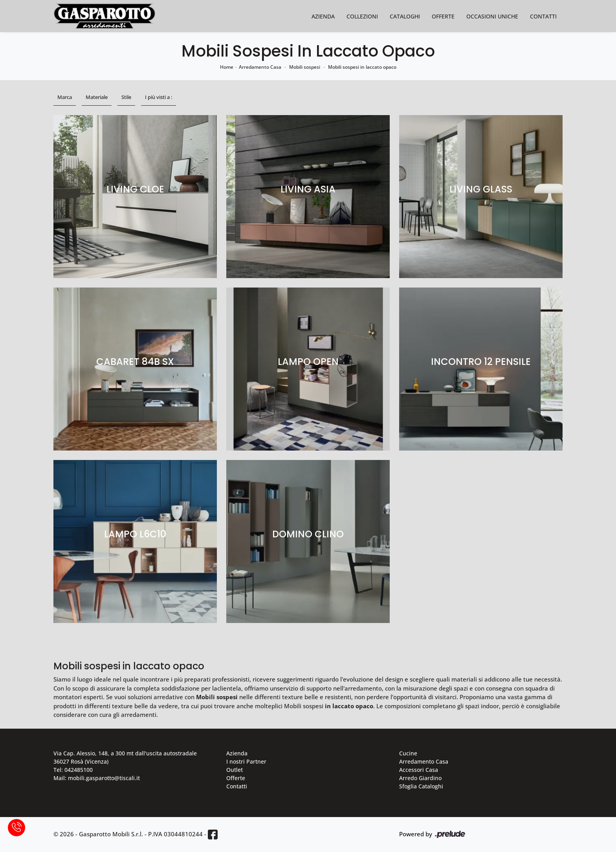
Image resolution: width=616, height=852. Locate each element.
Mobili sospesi (305, 67)
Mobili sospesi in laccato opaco (362, 67)
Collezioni (362, 16)
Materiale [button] (97, 97)
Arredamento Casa (260, 67)
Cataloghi (405, 16)
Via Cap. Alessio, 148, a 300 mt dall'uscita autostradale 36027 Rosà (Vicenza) (125, 757)
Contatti (543, 16)
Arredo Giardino (420, 778)
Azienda (323, 16)
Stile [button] (126, 97)
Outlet (235, 770)
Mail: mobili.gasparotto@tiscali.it (97, 778)
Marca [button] (65, 97)
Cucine (408, 753)
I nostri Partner (246, 761)
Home (227, 67)
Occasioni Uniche (492, 16)
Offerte (443, 16)
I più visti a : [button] (159, 97)
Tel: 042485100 (73, 770)
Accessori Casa (419, 770)
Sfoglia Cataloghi (421, 786)
